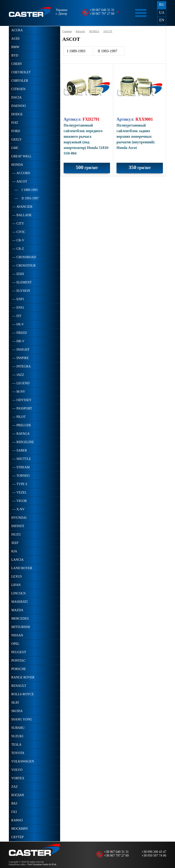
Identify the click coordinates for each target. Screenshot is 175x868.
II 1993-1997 (107, 51)
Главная (67, 31)
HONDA (94, 31)
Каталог (81, 31)
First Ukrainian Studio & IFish (42, 864)
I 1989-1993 (76, 51)
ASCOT (108, 31)
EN (162, 20)
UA (162, 12)
